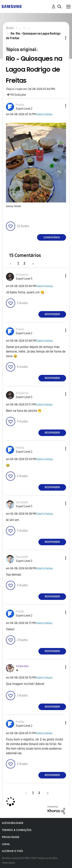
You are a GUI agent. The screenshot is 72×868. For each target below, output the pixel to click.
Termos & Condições (17, 830)
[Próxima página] (32, 263)
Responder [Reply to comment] (52, 314)
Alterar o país (12, 851)
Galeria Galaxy (44, 114)
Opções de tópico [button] (59, 38)
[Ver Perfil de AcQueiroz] (22, 275)
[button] (59, 106)
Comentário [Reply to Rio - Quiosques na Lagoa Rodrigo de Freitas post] (52, 237)
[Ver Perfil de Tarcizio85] (22, 502)
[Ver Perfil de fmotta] (20, 105)
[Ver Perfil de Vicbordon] (22, 666)
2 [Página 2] (24, 263)
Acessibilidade (13, 823)
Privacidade (11, 837)
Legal (6, 844)
